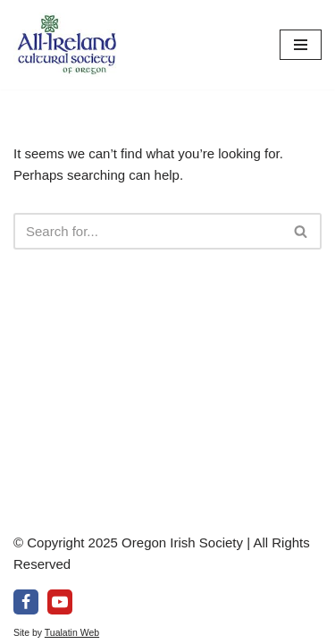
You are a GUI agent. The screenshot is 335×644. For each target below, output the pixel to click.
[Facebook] (26, 602)
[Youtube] (60, 602)
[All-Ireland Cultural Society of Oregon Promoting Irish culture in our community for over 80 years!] (67, 45)
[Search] (147, 231)
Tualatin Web (72, 632)
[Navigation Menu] (301, 45)
